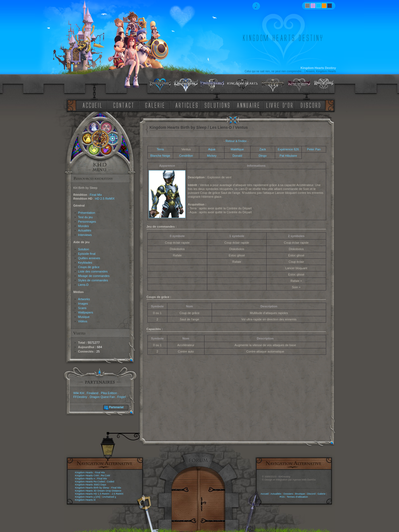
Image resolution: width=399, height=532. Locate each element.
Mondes (84, 226)
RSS (282, 497)
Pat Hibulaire (288, 156)
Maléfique (237, 149)
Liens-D (83, 285)
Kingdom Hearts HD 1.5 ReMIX (92, 494)
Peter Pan (314, 149)
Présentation (87, 213)
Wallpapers (86, 312)
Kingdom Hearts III (85, 500)
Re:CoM (105, 476)
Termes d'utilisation (297, 497)
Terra (160, 149)
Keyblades (85, 263)
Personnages (87, 222)
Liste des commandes (93, 271)
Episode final (87, 254)
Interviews (85, 235)
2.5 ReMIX (118, 494)
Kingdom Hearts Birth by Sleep (92, 488)
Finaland (93, 393)
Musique (84, 317)
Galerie (322, 494)
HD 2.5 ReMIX (105, 199)
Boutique (300, 494)
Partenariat (116, 407)
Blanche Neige (160, 156)
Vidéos (83, 321)
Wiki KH (79, 393)
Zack (263, 149)
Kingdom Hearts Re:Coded (90, 482)
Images (83, 304)
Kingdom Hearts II (85, 479)
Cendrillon (186, 156)
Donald (237, 156)
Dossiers (288, 494)
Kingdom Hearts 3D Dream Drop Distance (98, 491)
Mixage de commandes (94, 276)
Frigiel (121, 397)
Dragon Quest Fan (102, 397)
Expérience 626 (288, 149)
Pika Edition (109, 393)
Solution (84, 249)
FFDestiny (80, 397)
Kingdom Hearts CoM (87, 476)
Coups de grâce (89, 267)
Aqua (212, 149)
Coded (110, 482)
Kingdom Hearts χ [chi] (88, 497)
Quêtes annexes (89, 258)
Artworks (84, 299)
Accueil (264, 494)
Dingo (263, 156)
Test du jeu (85, 217)
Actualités (85, 230)
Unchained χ (109, 497)
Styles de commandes (93, 280)
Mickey (212, 156)
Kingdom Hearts (84, 472)
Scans (82, 308)
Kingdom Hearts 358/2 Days (91, 485)
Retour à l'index (236, 141)
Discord (311, 494)
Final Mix (96, 195)
